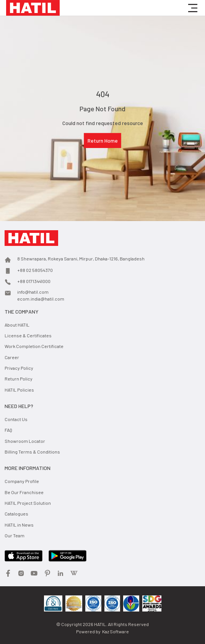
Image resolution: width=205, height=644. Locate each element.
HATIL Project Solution (28, 503)
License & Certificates (28, 335)
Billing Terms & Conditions (32, 452)
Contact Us (16, 419)
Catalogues (16, 514)
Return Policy (19, 379)
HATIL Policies (19, 390)
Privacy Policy (19, 368)
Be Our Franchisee (24, 492)
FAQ (8, 430)
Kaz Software (116, 631)
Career (12, 357)
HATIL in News (19, 525)
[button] (193, 8)
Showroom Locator (25, 441)
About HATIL (17, 325)
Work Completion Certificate (34, 346)
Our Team (15, 535)
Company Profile (22, 481)
